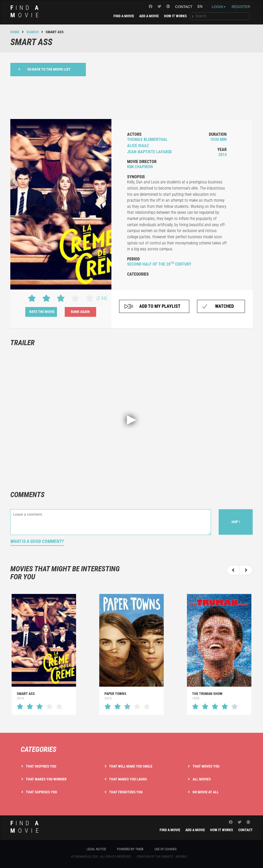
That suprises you (41, 792)
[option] (126, 654)
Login (219, 7)
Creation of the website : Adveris (162, 857)
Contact (184, 7)
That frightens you (126, 792)
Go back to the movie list (44, 69)
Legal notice (96, 849)
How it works (175, 16)
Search (32, 32)
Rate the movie (42, 312)
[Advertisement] (131, 97)
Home (15, 32)
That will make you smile (131, 766)
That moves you (206, 766)
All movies (202, 779)
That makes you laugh (128, 779)
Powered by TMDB (130, 849)
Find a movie (124, 16)
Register (241, 7)
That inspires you (41, 766)
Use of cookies (166, 849)
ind (26, 11)
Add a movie (149, 16)
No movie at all (206, 792)
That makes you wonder (46, 779)
